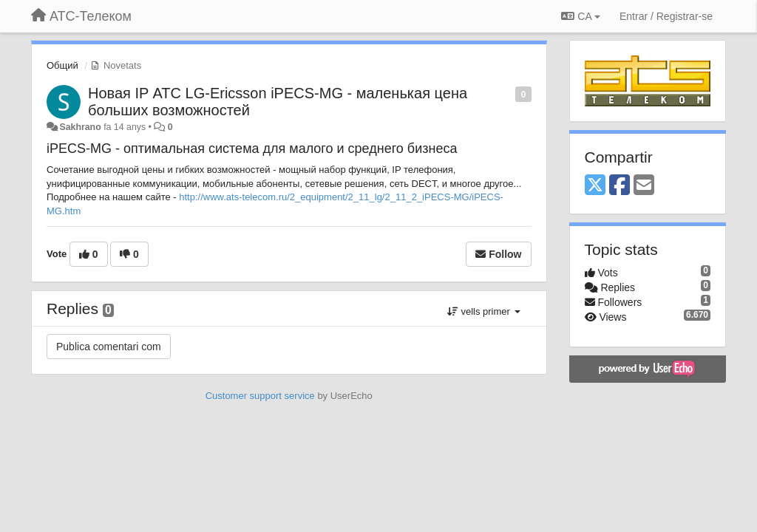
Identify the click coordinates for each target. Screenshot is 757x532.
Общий (62, 65)
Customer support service (260, 396)
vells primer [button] (484, 311)
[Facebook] (619, 186)
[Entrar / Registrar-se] (666, 16)
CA (580, 16)
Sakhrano (80, 127)
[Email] (644, 186)
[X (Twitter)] (595, 186)
